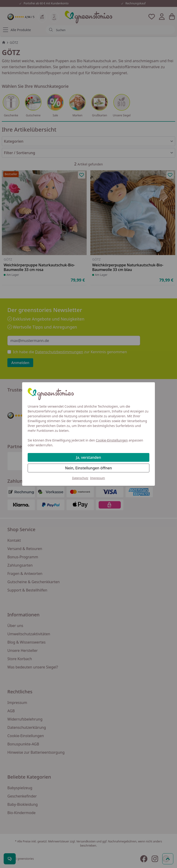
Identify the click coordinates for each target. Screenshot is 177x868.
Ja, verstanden (89, 457)
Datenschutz (80, 478)
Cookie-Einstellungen (112, 440)
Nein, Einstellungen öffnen (88, 468)
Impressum (97, 478)
